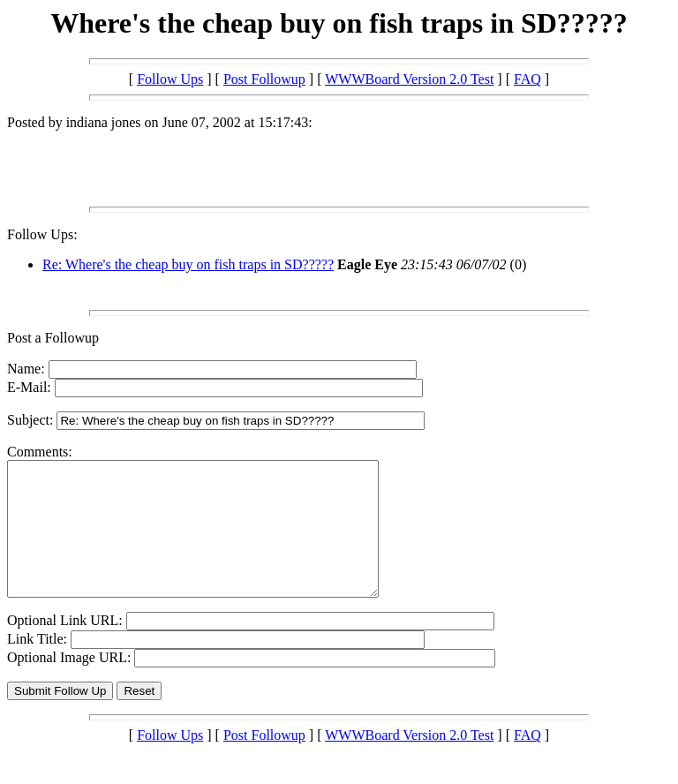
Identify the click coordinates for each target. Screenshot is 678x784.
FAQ (527, 79)
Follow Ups (170, 79)
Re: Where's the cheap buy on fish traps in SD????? (188, 264)
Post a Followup (53, 338)
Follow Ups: (42, 234)
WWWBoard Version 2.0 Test (409, 79)
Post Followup (264, 79)
